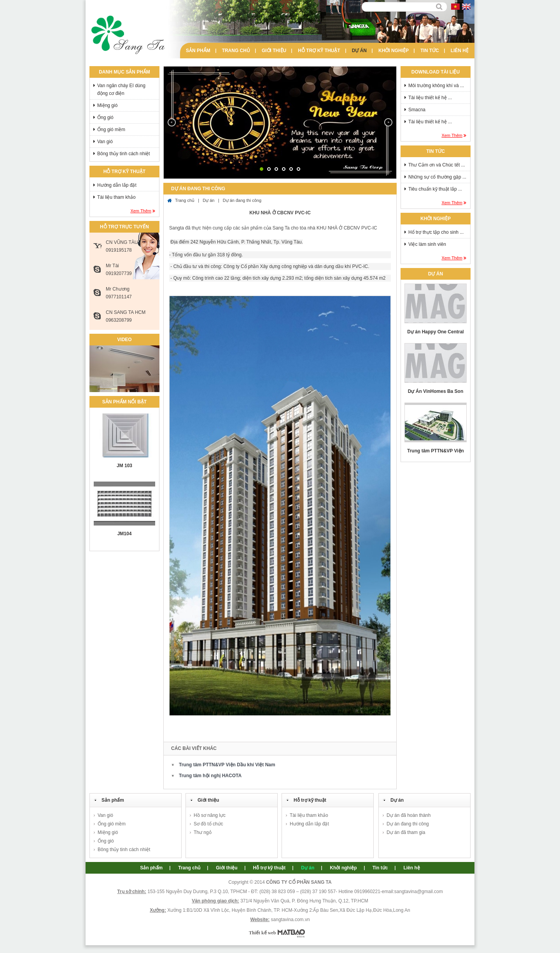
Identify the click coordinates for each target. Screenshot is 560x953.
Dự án (359, 51)
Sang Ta (128, 35)
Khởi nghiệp (394, 51)
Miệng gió (107, 105)
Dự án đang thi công (242, 200)
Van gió (105, 142)
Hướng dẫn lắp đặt (117, 185)
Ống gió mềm (111, 130)
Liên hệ (460, 51)
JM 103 (124, 466)
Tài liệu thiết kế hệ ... (430, 98)
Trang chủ (236, 51)
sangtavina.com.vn (290, 920)
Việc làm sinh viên (427, 244)
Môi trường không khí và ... (436, 86)
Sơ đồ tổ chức (208, 824)
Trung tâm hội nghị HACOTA (210, 776)
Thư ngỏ (203, 832)
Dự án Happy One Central (435, 332)
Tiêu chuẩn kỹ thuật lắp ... (435, 189)
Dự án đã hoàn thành (409, 815)
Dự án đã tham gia (406, 832)
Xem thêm (141, 211)
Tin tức (430, 51)
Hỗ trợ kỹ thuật (319, 51)
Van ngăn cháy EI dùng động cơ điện (121, 89)
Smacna (417, 110)
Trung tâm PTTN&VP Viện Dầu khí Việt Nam (227, 765)
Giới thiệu (274, 51)
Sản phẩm (198, 51)
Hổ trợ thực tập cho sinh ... (436, 232)
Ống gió (105, 117)
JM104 (125, 534)
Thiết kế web (262, 933)
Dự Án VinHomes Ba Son (436, 391)
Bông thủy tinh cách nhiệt (123, 154)
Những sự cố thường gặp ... (437, 177)
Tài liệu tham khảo (116, 197)
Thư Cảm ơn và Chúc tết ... (437, 165)
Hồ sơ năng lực (210, 815)
